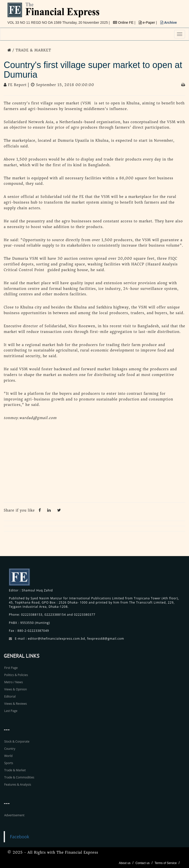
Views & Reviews (16, 704)
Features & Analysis (18, 785)
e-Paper (147, 23)
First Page (11, 668)
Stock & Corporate (17, 741)
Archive (169, 23)
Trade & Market (15, 770)
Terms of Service (166, 863)
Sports (9, 763)
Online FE (124, 23)
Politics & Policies (16, 675)
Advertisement (14, 815)
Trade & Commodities (19, 777)
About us (125, 863)
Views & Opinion (16, 689)
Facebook (20, 837)
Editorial (10, 696)
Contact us (142, 863)
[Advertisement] (94, 463)
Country (10, 749)
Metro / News (13, 682)
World (8, 756)
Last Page (11, 711)
